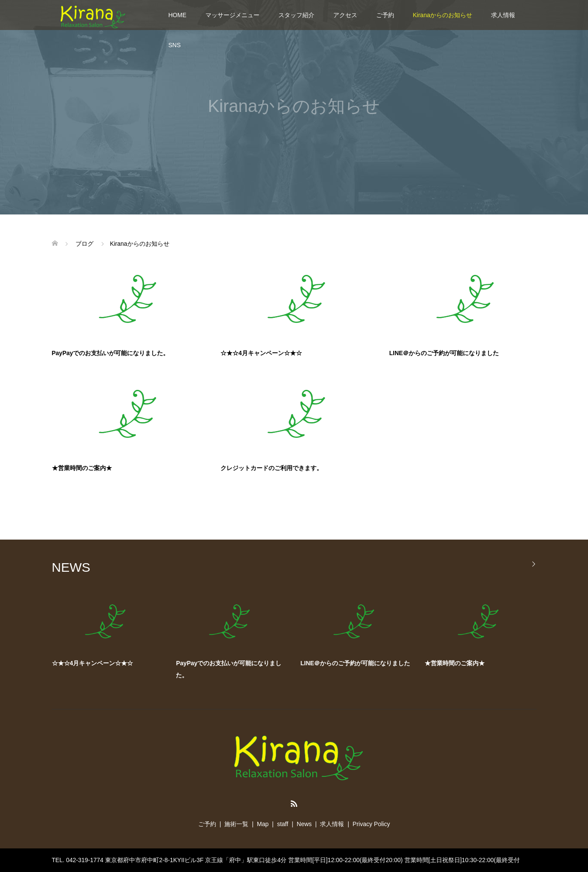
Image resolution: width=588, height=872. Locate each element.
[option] (301, 640)
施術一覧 (236, 824)
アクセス (345, 15)
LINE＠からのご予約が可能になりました (444, 353)
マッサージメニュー (232, 15)
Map (263, 824)
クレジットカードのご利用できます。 (271, 468)
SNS (175, 45)
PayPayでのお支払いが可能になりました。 (111, 353)
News (304, 824)
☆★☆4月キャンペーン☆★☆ (261, 353)
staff (283, 824)
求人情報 (503, 15)
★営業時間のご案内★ (82, 468)
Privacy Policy (371, 824)
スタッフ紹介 (296, 15)
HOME (178, 15)
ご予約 (385, 15)
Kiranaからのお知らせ (443, 15)
